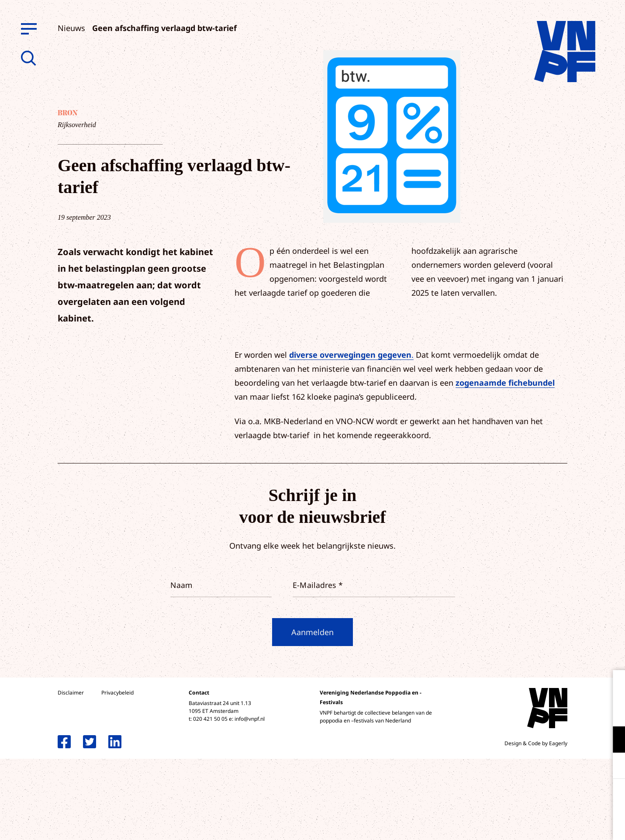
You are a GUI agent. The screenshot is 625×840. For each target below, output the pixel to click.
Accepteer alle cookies (551, 798)
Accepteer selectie (551, 824)
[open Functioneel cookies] (611, 740)
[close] (611, 686)
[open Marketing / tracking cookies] (611, 767)
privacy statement (582, 711)
